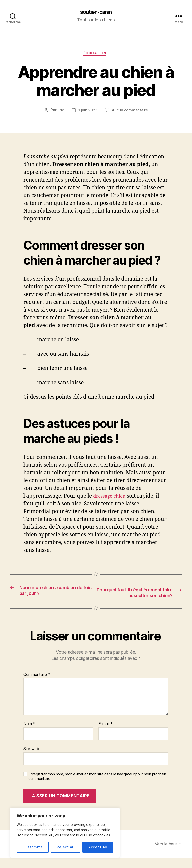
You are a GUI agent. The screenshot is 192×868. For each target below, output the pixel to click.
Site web (31, 759)
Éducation (96, 55)
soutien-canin (96, 12)
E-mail (106, 734)
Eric (60, 112)
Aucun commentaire (130, 112)
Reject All (66, 847)
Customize (33, 847)
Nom (29, 734)
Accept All (98, 847)
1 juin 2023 (87, 112)
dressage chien (112, 498)
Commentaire (37, 685)
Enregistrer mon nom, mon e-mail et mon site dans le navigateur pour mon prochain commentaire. (97, 786)
